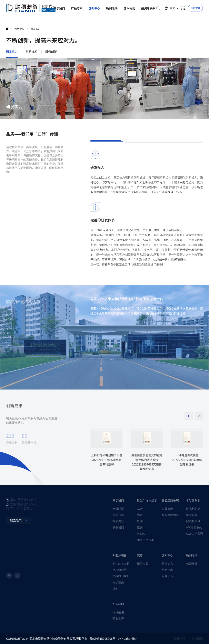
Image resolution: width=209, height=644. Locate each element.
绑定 (140, 515)
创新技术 (31, 52)
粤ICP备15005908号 (102, 638)
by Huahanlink (127, 638)
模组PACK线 (120, 576)
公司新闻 (192, 564)
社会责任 (118, 521)
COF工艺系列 (195, 534)
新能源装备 (120, 555)
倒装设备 (192, 515)
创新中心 (19, 28)
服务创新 (51, 52)
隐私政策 (197, 638)
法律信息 (180, 638)
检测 (140, 521)
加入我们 (118, 604)
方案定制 (195, 8)
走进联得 (118, 509)
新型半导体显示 (147, 500)
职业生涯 (118, 618)
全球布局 (118, 515)
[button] (199, 416)
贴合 (140, 509)
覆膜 (140, 527)
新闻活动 (192, 555)
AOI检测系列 (194, 527)
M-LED (141, 534)
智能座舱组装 (170, 515)
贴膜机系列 (193, 521)
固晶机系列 (193, 509)
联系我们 (118, 527)
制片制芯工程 (121, 564)
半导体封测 (193, 500)
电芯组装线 (120, 570)
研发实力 (36, 28)
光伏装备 (118, 582)
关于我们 (118, 500)
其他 (115, 588)
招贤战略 (118, 612)
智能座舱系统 (170, 500)
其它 (140, 555)
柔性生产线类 (146, 540)
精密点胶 (143, 564)
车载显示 (167, 509)
